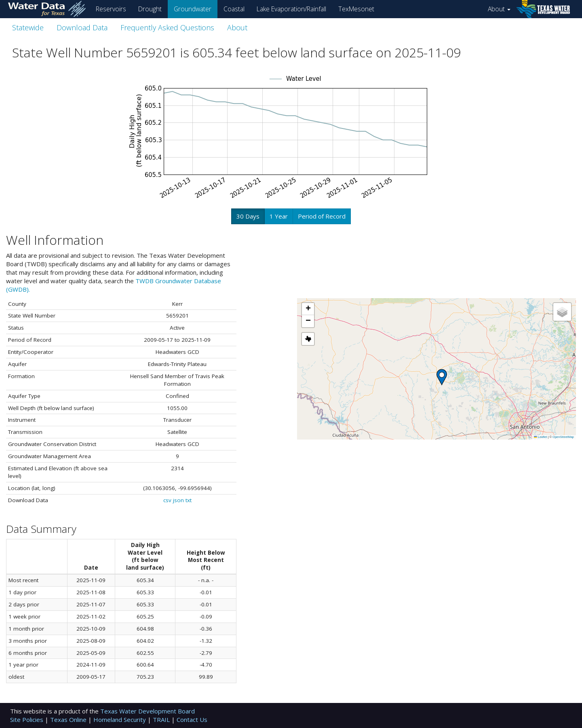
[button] (442, 377)
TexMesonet (356, 9)
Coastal (234, 9)
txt (189, 500)
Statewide (28, 27)
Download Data (82, 27)
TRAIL (162, 720)
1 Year (279, 216)
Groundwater (193, 9)
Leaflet (540, 437)
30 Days (248, 216)
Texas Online (69, 720)
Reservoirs (111, 9)
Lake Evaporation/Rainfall (291, 9)
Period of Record (322, 216)
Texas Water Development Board (148, 711)
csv (167, 500)
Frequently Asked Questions (167, 27)
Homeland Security (120, 720)
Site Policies (27, 720)
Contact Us (192, 720)
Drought (150, 9)
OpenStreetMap (563, 437)
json (178, 500)
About (499, 9)
